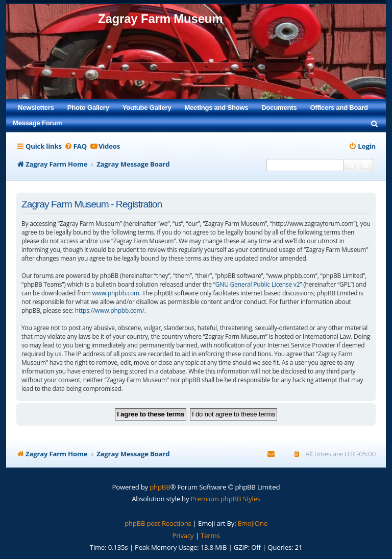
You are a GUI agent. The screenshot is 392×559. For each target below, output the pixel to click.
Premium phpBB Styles (226, 499)
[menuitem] (375, 123)
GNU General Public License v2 (258, 284)
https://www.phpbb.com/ (110, 310)
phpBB (160, 487)
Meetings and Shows (216, 108)
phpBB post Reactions (158, 523)
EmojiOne (253, 523)
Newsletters (36, 108)
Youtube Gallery (147, 108)
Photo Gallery (88, 108)
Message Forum (37, 123)
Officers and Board (339, 108)
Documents (279, 108)
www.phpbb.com (116, 293)
